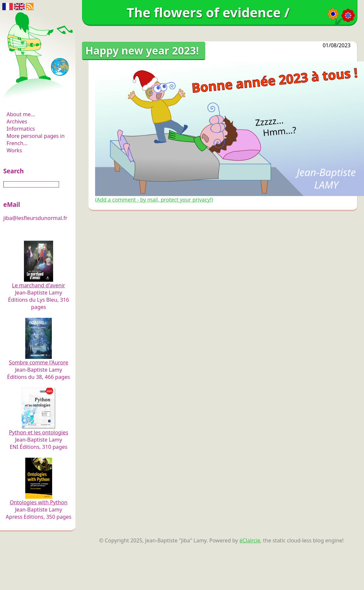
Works (14, 150)
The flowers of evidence (39, 97)
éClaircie (250, 540)
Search (13, 171)
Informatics (21, 129)
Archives (17, 121)
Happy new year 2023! (142, 50)
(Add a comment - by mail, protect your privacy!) (154, 200)
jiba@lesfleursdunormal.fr (35, 218)
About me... (21, 114)
